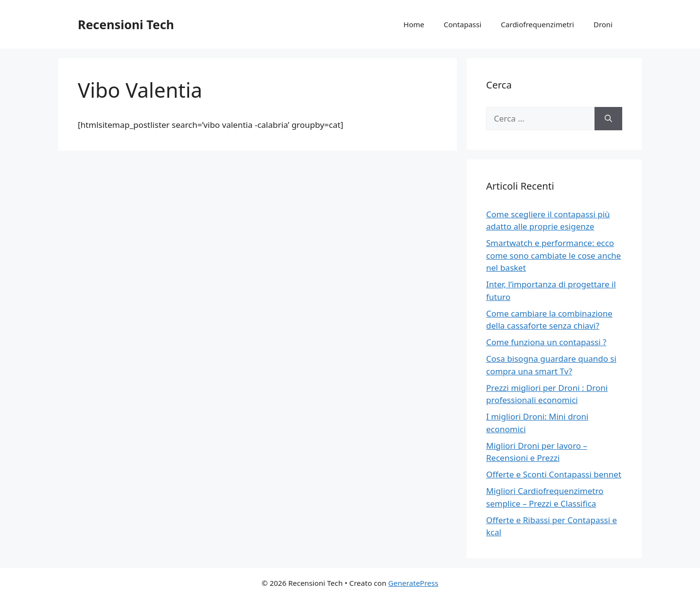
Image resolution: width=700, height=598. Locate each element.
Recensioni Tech (126, 24)
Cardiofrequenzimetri (537, 24)
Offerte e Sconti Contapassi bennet (554, 474)
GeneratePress (413, 583)
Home (414, 24)
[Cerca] (608, 119)
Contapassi (463, 24)
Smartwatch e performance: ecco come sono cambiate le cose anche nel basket (553, 255)
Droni (603, 24)
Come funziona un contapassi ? (546, 342)
